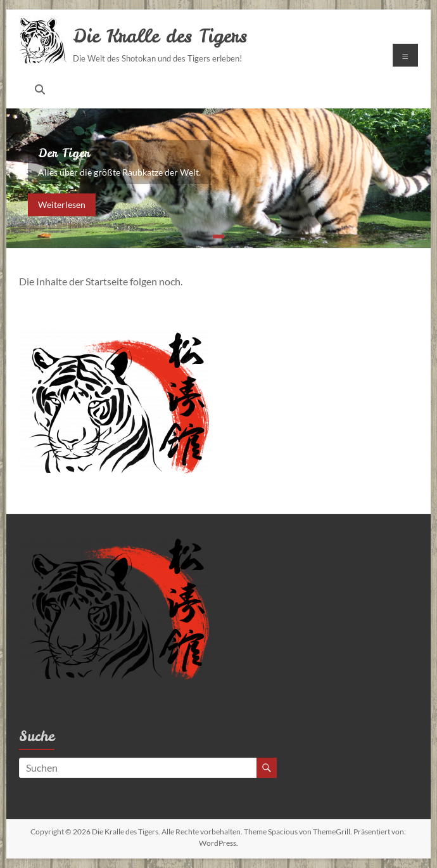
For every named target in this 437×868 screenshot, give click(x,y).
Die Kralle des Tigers (160, 36)
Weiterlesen (62, 204)
